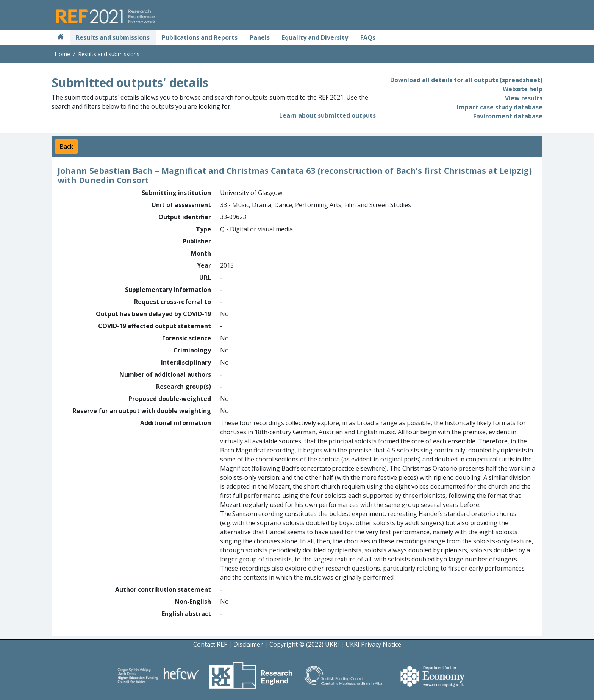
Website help (523, 89)
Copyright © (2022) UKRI (304, 644)
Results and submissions (113, 37)
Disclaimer (248, 644)
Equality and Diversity (315, 37)
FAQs (368, 37)
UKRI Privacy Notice (373, 644)
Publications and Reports (200, 37)
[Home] (61, 37)
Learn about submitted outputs (327, 115)
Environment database (508, 116)
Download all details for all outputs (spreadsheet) (466, 80)
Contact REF (210, 644)
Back (66, 147)
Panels (260, 37)
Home (62, 54)
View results (524, 98)
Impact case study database (500, 107)
